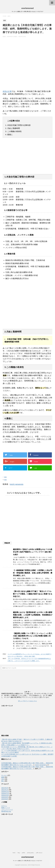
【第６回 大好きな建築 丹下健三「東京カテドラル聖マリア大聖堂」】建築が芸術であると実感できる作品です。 (33, 594)
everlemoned (28, 8)
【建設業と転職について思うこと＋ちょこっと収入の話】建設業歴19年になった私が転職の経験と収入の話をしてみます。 (33, 636)
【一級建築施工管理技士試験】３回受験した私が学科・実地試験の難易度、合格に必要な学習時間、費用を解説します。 (33, 573)
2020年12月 (5, 792)
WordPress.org (6, 811)
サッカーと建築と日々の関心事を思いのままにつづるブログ (28, 861)
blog (19, 853)
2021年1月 (5, 790)
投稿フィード (6, 808)
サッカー (4, 775)
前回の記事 (7, 91)
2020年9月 (5, 797)
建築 (5, 477)
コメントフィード (7, 810)
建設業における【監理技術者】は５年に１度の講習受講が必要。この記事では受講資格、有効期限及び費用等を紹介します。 (33, 615)
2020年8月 (5, 799)
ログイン (4, 806)
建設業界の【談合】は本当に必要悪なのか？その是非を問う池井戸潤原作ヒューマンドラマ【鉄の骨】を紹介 (33, 552)
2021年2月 (5, 788)
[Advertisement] (27, 157)
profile (23, 853)
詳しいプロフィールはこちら (28, 701)
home (14, 853)
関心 (3, 781)
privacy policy (30, 853)
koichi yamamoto (17, 484)
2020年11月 (5, 793)
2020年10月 (5, 795)
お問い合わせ (39, 853)
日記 (3, 779)
